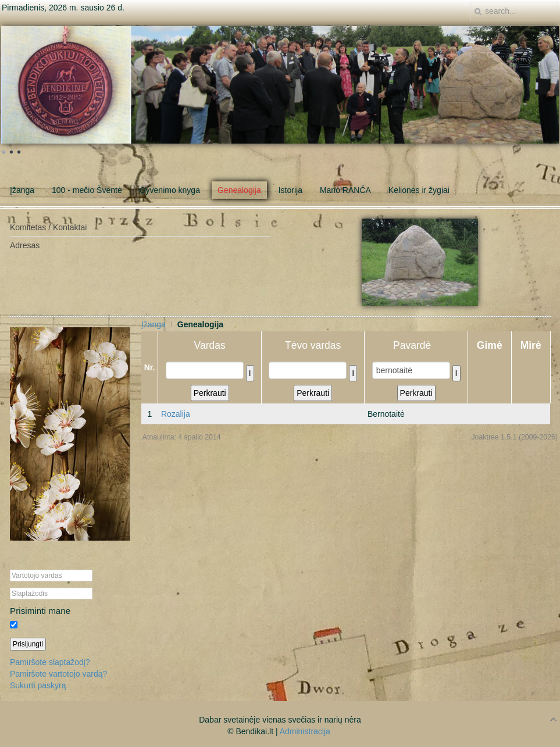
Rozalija (176, 414)
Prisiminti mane (40, 611)
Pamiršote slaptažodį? (50, 662)
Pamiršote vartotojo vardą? (58, 674)
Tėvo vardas (313, 345)
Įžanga (154, 324)
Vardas (210, 345)
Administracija (305, 731)
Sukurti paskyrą (38, 685)
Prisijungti (28, 644)
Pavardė (416, 345)
